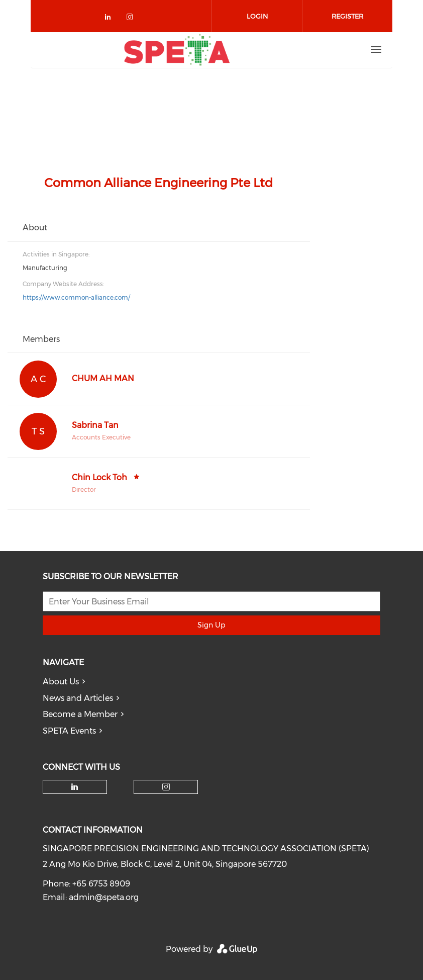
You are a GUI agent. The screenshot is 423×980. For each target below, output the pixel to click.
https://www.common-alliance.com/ (76, 297)
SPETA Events (69, 731)
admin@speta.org (104, 897)
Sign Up (211, 625)
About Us (61, 682)
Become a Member (80, 714)
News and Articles (78, 698)
